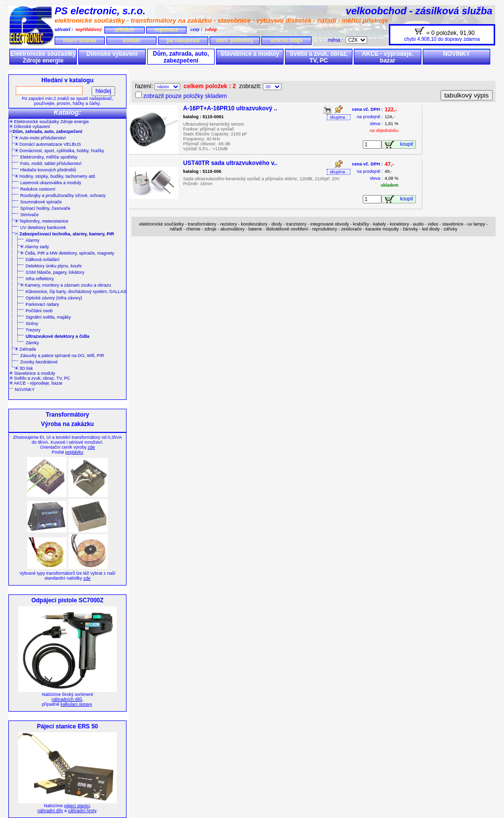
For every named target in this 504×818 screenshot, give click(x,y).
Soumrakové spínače (41, 202)
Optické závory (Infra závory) (54, 298)
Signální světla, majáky (48, 317)
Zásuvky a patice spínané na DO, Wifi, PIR (62, 356)
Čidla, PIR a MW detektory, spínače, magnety (67, 253)
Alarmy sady (35, 247)
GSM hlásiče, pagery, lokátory (55, 272)
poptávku (74, 452)
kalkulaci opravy (76, 704)
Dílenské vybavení (112, 54)
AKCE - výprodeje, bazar (388, 57)
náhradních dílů (67, 699)
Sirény (32, 324)
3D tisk (24, 368)
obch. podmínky (235, 41)
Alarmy (32, 240)
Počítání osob (39, 311)
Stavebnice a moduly (250, 54)
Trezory (33, 330)
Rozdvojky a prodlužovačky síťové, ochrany (63, 196)
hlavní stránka (79, 41)
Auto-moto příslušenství (40, 138)
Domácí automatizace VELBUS (48, 144)
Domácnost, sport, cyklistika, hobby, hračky (59, 151)
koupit (408, 144)
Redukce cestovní (38, 189)
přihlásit (124, 30)
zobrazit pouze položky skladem (185, 96)
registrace (166, 30)
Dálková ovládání (43, 260)
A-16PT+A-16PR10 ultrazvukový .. (230, 108)
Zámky (32, 343)
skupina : (339, 117)
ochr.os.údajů (286, 41)
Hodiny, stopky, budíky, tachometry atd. (55, 176)
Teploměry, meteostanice (42, 221)
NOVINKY (457, 54)
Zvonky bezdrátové (39, 362)
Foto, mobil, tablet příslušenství (51, 164)
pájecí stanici (77, 806)
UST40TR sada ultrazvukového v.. (230, 163)
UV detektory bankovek (43, 228)
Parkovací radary (42, 304)
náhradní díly (50, 811)
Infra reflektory (40, 279)
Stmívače (30, 215)
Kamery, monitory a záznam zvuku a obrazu (65, 285)
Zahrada (25, 349)
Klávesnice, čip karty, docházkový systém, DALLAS (76, 292)
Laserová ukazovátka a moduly (51, 183)
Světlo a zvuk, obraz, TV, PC (318, 57)
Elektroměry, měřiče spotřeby (49, 157)
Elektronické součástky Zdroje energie (43, 57)
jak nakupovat (183, 41)
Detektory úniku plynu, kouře (54, 266)
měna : (337, 40)
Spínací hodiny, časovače (45, 208)
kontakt (131, 41)
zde (91, 447)
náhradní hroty (82, 811)
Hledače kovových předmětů (48, 170)
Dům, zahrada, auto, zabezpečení (181, 57)
